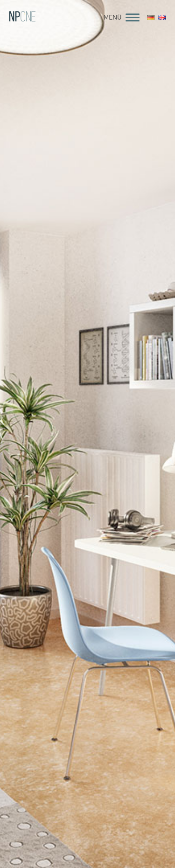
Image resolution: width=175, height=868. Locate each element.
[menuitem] (151, 18)
